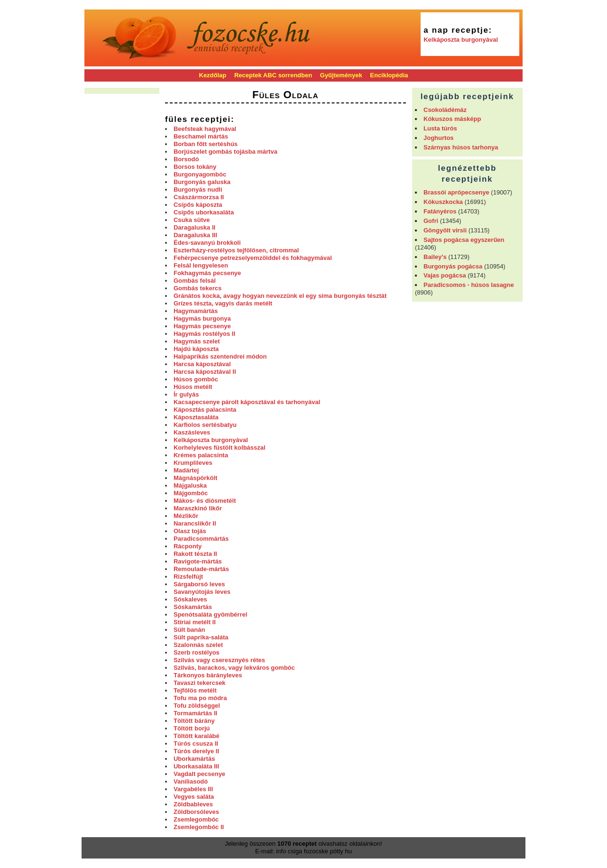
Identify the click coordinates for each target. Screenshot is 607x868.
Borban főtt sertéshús (206, 144)
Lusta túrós (440, 128)
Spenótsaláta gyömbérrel (210, 614)
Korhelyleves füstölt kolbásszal (220, 448)
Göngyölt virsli (445, 230)
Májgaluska (190, 485)
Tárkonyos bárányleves (208, 675)
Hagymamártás (196, 311)
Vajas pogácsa (445, 275)
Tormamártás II (195, 713)
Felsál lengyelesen (201, 265)
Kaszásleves (192, 432)
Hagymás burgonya (202, 319)
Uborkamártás (194, 759)
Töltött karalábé (197, 736)
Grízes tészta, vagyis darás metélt (223, 303)
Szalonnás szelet (198, 645)
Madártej (186, 470)
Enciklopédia (389, 75)
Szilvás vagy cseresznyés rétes (219, 660)
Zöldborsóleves (196, 812)
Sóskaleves (190, 599)
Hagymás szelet (197, 341)
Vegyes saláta (194, 797)
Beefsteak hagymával (205, 129)
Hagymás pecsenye (202, 326)
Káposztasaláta (196, 417)
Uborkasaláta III (196, 766)
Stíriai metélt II (195, 622)
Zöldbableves (193, 804)
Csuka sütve (192, 220)
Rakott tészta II (195, 554)
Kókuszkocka (443, 202)
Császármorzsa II (199, 197)
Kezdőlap (213, 75)
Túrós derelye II (196, 751)
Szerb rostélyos (197, 652)
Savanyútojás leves (202, 592)
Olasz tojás (190, 531)
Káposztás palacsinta (205, 410)
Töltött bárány (194, 721)
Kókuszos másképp (452, 119)
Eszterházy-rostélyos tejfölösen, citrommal (236, 250)
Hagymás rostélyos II (204, 334)
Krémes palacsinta (201, 455)
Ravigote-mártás (198, 561)
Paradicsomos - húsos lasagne (469, 285)
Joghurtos (439, 138)
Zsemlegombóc (196, 819)
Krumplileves (193, 463)
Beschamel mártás (201, 136)
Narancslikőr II (195, 523)
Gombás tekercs (198, 288)
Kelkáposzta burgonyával (461, 40)
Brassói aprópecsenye (456, 192)
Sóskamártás (193, 607)
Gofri (431, 221)
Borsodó (186, 159)
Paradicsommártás (201, 539)
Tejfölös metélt (195, 690)
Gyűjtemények (341, 75)
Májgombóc (191, 493)
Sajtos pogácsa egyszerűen (464, 240)
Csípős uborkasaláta (204, 212)
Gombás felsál (195, 281)
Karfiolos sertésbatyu (205, 425)
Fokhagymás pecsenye (207, 273)
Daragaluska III (195, 235)
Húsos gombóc (196, 379)
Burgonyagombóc (200, 174)
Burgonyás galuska (202, 182)
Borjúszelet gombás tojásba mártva (225, 152)
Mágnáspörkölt (195, 478)
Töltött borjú (192, 728)
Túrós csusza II (196, 743)
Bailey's (435, 257)
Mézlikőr (186, 516)
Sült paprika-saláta (201, 637)
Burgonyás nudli (198, 189)
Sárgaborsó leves (199, 584)
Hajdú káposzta (196, 349)
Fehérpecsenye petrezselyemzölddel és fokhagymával (253, 258)
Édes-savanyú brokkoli (207, 243)
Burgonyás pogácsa (453, 266)
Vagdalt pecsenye (199, 774)
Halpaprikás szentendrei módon (220, 356)
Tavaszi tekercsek (200, 683)
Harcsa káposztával (202, 364)
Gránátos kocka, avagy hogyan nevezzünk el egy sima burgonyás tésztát (280, 296)
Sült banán (189, 630)
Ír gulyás (186, 394)
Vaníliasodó (191, 781)
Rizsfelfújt (188, 577)
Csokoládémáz (445, 110)
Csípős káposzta (198, 205)
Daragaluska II (194, 227)
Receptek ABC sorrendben (273, 75)
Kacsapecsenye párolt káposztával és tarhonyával (247, 402)
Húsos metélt (193, 387)
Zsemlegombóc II (199, 827)
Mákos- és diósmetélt (205, 501)
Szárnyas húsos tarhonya (461, 147)
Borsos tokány (195, 167)
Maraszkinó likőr (198, 508)
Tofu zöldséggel (197, 706)
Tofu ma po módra (200, 698)
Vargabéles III (193, 789)
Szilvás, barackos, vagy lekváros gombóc (234, 668)
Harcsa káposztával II (205, 372)
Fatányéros (440, 211)
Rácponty (188, 546)
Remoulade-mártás (201, 569)
